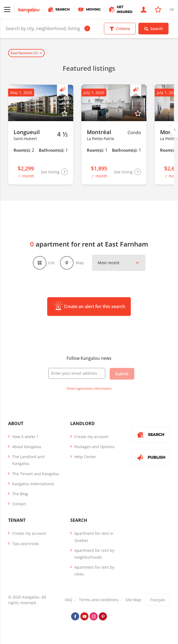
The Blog (20, 494)
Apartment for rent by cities (94, 571)
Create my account (91, 437)
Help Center (85, 457)
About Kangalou (27, 447)
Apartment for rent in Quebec (94, 537)
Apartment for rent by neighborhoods (94, 554)
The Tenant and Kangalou (36, 474)
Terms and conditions (99, 600)
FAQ (69, 600)
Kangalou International (33, 484)
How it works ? (25, 437)
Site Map (133, 600)
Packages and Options (94, 447)
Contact (19, 504)
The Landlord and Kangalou (28, 460)
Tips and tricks (26, 544)
